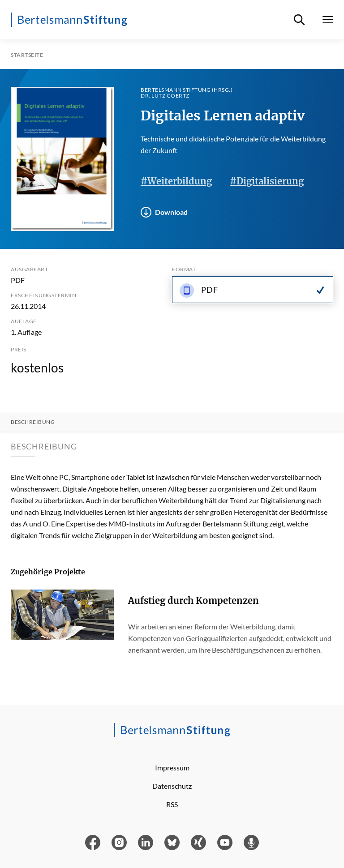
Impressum (172, 768)
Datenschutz (172, 786)
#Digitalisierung (267, 181)
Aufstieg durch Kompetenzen (193, 601)
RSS (172, 804)
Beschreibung (33, 422)
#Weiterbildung (176, 181)
